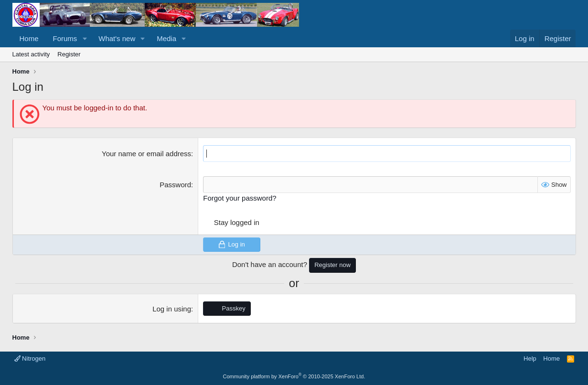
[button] (85, 38)
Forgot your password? (240, 198)
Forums (65, 38)
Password (175, 185)
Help (530, 358)
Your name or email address (146, 154)
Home (29, 38)
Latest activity (31, 54)
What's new (117, 38)
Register (69, 54)
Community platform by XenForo (294, 376)
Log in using (172, 309)
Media (166, 38)
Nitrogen (30, 358)
